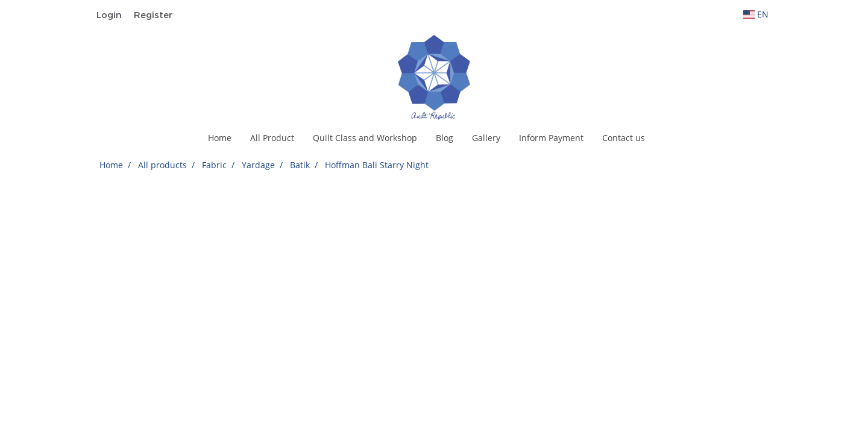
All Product (272, 138)
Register (153, 14)
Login (109, 14)
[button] (665, 138)
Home (220, 138)
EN (756, 14)
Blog (445, 138)
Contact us (624, 138)
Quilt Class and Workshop (365, 138)
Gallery (486, 138)
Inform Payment (551, 138)
